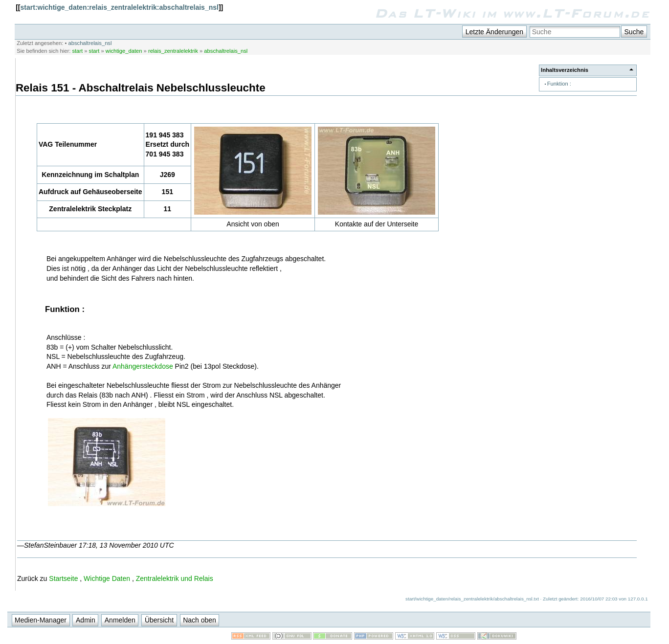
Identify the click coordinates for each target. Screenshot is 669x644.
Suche (634, 32)
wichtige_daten (124, 51)
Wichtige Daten (107, 578)
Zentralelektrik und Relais (175, 578)
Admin (86, 620)
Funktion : (559, 84)
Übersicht (159, 620)
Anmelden (120, 620)
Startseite (63, 578)
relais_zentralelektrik (173, 51)
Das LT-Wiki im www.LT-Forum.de (512, 13)
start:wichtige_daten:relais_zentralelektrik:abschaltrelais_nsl (120, 7)
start (77, 51)
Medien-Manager (41, 620)
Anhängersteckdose (143, 366)
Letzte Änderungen (494, 32)
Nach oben (200, 620)
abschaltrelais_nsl (90, 43)
